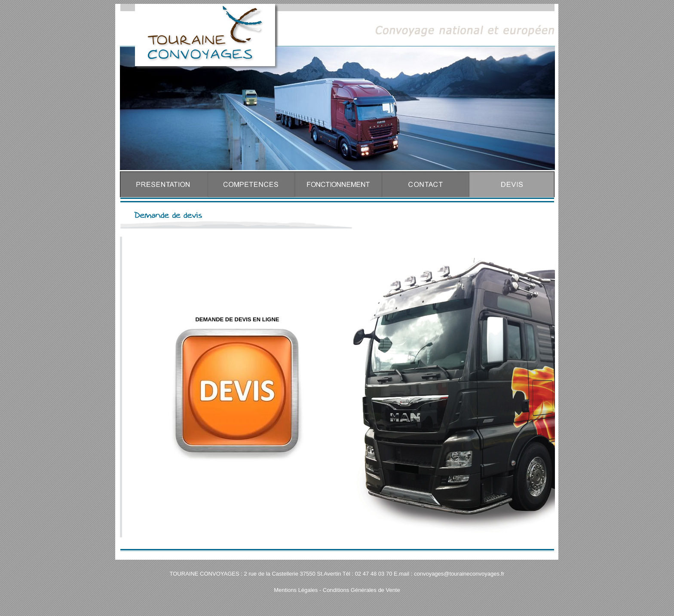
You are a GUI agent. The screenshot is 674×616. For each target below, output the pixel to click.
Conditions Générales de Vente (362, 590)
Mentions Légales (296, 590)
